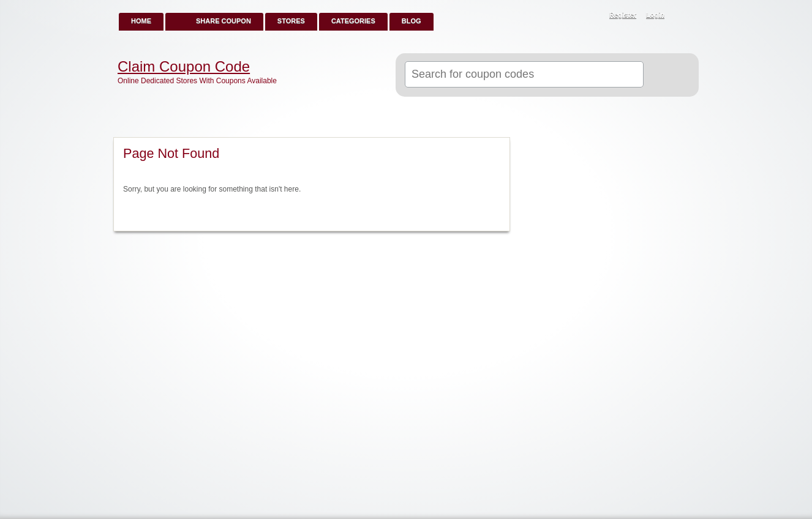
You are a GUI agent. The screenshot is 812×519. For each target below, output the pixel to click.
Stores (291, 21)
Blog (412, 21)
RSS (683, 16)
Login (655, 15)
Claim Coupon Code (184, 67)
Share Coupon (224, 21)
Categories (353, 21)
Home (141, 21)
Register (623, 15)
